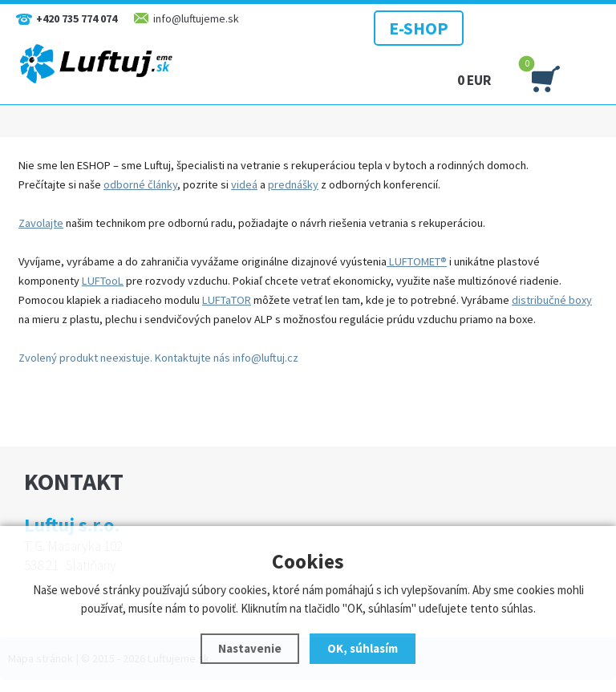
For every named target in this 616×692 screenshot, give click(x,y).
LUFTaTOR (227, 300)
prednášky (293, 184)
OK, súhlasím (363, 648)
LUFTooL (103, 281)
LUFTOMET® (417, 261)
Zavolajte (41, 223)
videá (244, 184)
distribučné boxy (552, 300)
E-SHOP (419, 28)
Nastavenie (250, 648)
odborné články (140, 184)
